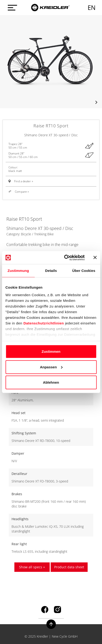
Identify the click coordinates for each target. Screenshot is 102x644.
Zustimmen (51, 351)
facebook (45, 610)
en (92, 8)
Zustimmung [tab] (18, 271)
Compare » (19, 192)
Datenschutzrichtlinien (44, 323)
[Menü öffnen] (11, 8)
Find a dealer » (24, 181)
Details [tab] (51, 271)
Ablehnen (51, 382)
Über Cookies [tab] (84, 271)
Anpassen (51, 367)
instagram (57, 610)
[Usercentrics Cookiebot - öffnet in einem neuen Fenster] (64, 258)
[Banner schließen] (95, 258)
